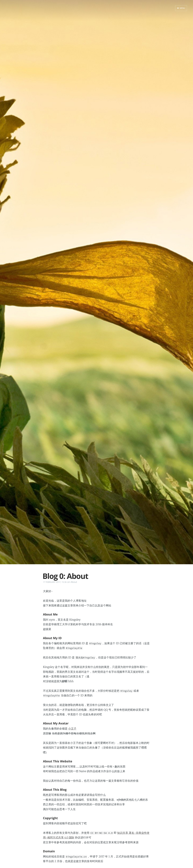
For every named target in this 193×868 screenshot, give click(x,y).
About (74, 582)
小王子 (72, 729)
